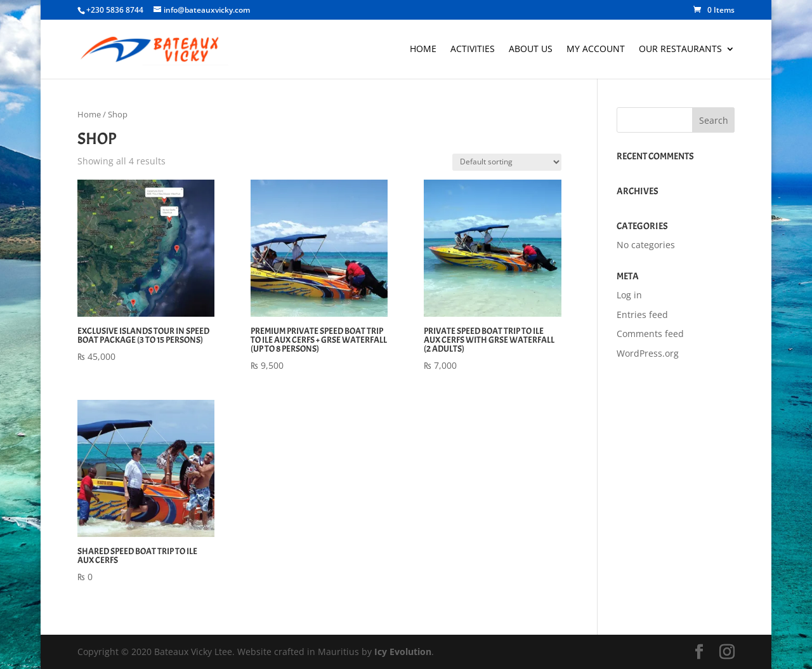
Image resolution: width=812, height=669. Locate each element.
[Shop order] (507, 162)
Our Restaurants (680, 50)
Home (423, 50)
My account (596, 50)
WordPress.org (648, 353)
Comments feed (650, 334)
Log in (629, 295)
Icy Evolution (403, 652)
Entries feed (642, 315)
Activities (473, 50)
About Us (531, 50)
